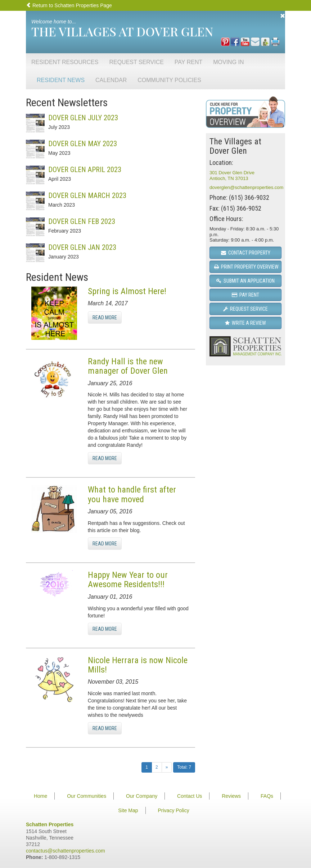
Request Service (136, 62)
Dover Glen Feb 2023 (82, 221)
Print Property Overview (246, 267)
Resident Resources (65, 62)
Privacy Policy (174, 810)
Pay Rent (188, 62)
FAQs (267, 796)
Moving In (228, 62)
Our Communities (87, 796)
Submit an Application (245, 281)
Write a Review (245, 323)
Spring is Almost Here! (127, 291)
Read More (105, 318)
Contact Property (246, 253)
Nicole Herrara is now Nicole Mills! (138, 665)
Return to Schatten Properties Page (69, 5)
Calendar (111, 80)
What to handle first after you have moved (132, 494)
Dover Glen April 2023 (85, 170)
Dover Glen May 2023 (83, 144)
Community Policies (169, 80)
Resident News (61, 80)
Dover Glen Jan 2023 (82, 247)
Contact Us (190, 796)
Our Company (142, 796)
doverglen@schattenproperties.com (246, 187)
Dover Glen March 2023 (87, 195)
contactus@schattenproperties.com (66, 851)
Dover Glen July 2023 (83, 118)
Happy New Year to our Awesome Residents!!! (128, 580)
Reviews (231, 796)
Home (40, 796)
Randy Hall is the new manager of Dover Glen (128, 366)
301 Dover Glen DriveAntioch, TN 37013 (232, 176)
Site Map (128, 810)
